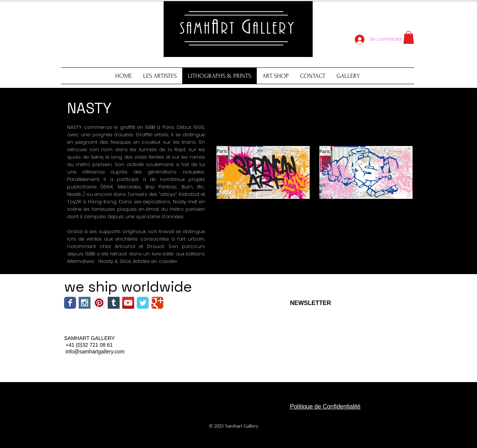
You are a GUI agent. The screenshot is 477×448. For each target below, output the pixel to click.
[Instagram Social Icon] (85, 303)
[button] (409, 37)
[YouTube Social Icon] (128, 303)
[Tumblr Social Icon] (114, 303)
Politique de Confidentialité (325, 406)
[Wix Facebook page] (70, 303)
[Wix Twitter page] (143, 303)
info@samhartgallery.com (95, 352)
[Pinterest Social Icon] (99, 303)
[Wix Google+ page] (157, 303)
